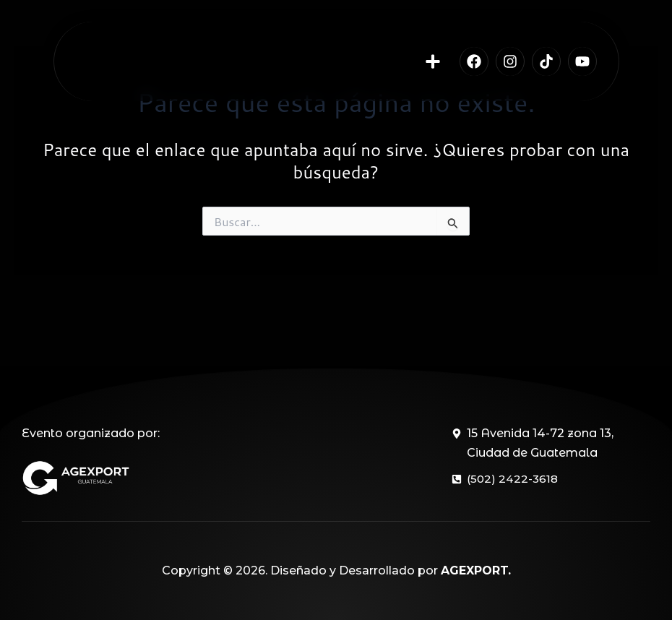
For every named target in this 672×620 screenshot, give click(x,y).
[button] (433, 67)
